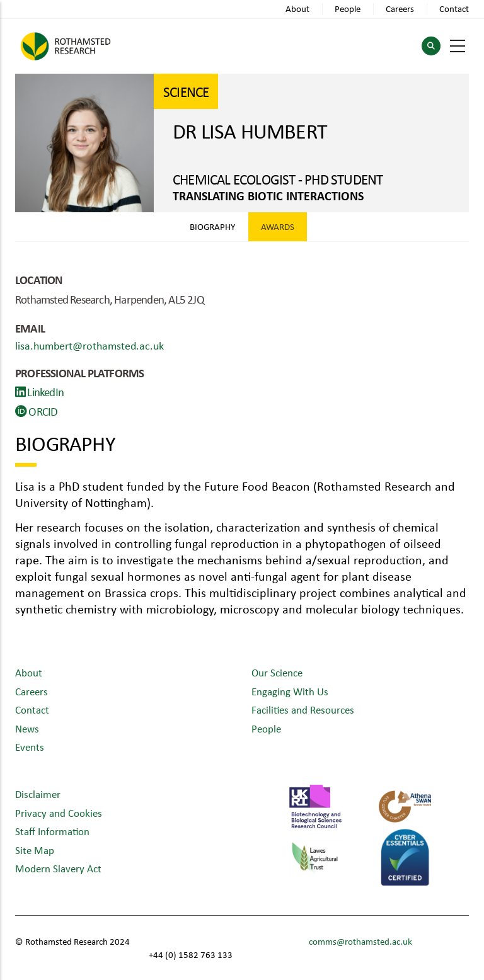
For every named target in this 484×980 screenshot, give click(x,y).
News (27, 728)
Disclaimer (38, 794)
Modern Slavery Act (58, 868)
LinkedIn (39, 392)
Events (30, 747)
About (297, 9)
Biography (212, 226)
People (348, 9)
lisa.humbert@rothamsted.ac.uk (89, 345)
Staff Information (52, 831)
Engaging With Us (290, 691)
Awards (278, 226)
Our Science (277, 672)
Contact (454, 9)
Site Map (35, 850)
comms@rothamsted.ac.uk (360, 941)
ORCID (36, 411)
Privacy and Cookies (59, 813)
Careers (400, 9)
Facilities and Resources (303, 709)
